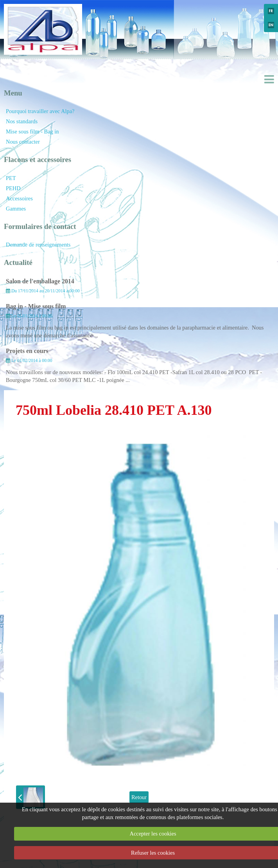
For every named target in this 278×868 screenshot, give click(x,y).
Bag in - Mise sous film (36, 306)
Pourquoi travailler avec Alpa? (40, 111)
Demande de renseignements (38, 245)
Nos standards (22, 121)
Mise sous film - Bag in (32, 131)
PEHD (13, 188)
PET (11, 178)
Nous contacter (23, 142)
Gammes (16, 209)
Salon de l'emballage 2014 (40, 281)
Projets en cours (27, 351)
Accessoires (19, 198)
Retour (139, 797)
